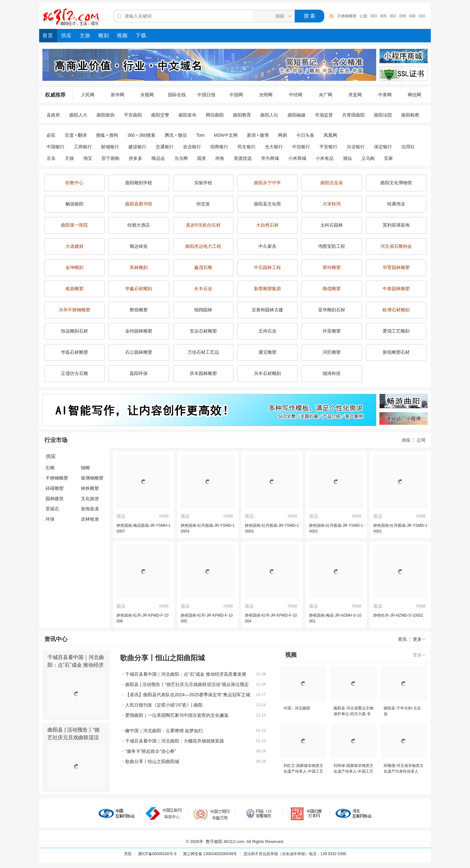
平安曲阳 (133, 115)
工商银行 (83, 147)
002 (393, 16)
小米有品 (325, 158)
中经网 (296, 95)
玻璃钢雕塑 (92, 478)
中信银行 (301, 147)
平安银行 (328, 147)
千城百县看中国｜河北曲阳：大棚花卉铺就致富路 (175, 741)
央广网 (326, 95)
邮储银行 (110, 147)
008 (412, 16)
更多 (419, 639)
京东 (51, 158)
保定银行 (383, 147)
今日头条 (305, 135)
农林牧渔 (90, 519)
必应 (51, 135)
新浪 (251, 135)
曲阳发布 (187, 115)
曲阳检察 (410, 115)
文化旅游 (90, 499)
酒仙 (347, 158)
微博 (264, 135)
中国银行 (56, 147)
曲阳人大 (78, 115)
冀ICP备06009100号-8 (157, 854)
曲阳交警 (160, 115)
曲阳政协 (106, 115)
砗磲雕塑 (55, 488)
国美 (202, 158)
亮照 (128, 854)
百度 (69, 135)
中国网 (236, 95)
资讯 (402, 639)
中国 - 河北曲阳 (297, 708)
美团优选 (243, 158)
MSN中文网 (226, 135)
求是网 (355, 95)
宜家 (388, 158)
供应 (406, 440)
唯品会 (158, 158)
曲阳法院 (383, 115)
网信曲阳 (215, 115)
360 (131, 135)
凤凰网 (330, 135)
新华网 (118, 95)
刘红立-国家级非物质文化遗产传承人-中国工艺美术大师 (303, 771)
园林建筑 (55, 499)
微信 (182, 135)
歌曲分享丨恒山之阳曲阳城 (152, 761)
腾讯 (169, 135)
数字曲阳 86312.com (225, 842)
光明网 (266, 95)
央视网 (147, 95)
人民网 (88, 95)
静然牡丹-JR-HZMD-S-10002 (398, 615)
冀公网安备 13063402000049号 (210, 854)
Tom (200, 135)
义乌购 (368, 158)
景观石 (52, 509)
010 (422, 16)
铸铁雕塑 (90, 488)
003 (374, 16)
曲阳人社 (269, 115)
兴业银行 (356, 147)
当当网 (181, 158)
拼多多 (135, 158)
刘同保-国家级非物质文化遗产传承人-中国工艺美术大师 (353, 771)
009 (403, 16)
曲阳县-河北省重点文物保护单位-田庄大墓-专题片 (353, 714)
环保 (50, 519)
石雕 (50, 468)
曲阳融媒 (297, 115)
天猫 (69, 158)
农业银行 (192, 147)
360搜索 (147, 135)
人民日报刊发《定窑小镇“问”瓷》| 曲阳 (164, 705)
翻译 (82, 135)
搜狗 (114, 135)
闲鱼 (220, 158)
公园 (363, 16)
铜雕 (85, 468)
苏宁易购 (110, 158)
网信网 (414, 95)
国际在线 (177, 95)
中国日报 (206, 95)
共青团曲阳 (353, 115)
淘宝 (88, 158)
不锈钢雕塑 (347, 16)
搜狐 (100, 135)
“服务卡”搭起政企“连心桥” (151, 751)
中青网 (385, 95)
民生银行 (247, 147)
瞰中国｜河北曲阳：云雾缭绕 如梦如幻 (164, 731)
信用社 (408, 147)
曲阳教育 (242, 115)
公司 (421, 440)
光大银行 (274, 147)
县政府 (53, 115)
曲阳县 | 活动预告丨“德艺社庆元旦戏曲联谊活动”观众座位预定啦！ (74, 738)
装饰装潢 (90, 509)
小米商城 (297, 158)
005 (383, 16)
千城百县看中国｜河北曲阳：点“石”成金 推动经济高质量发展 (76, 665)
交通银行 (165, 147)
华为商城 (270, 158)
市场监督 (324, 115)
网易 (283, 135)
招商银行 (219, 147)
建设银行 (137, 147)
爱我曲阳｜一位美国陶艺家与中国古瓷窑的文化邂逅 (177, 715)
